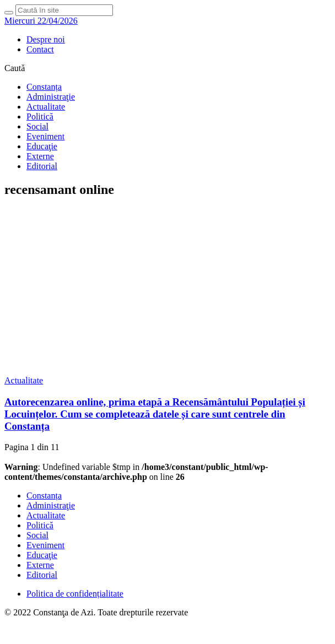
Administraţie (51, 97)
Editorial (42, 166)
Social (37, 126)
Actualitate (46, 107)
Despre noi (46, 39)
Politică (40, 117)
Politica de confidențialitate (75, 594)
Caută (15, 68)
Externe (40, 156)
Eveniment (45, 136)
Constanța (44, 87)
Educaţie (42, 146)
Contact (40, 49)
